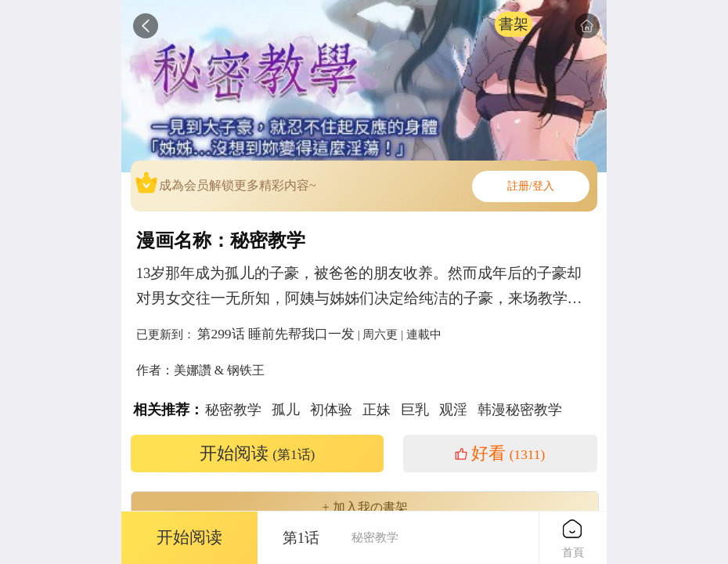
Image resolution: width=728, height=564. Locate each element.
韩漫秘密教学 (520, 410)
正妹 (377, 410)
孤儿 (286, 410)
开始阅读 (258, 454)
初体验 (331, 410)
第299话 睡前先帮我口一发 (276, 334)
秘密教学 (233, 410)
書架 (514, 24)
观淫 (453, 410)
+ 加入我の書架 (364, 508)
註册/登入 (531, 186)
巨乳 (415, 410)
